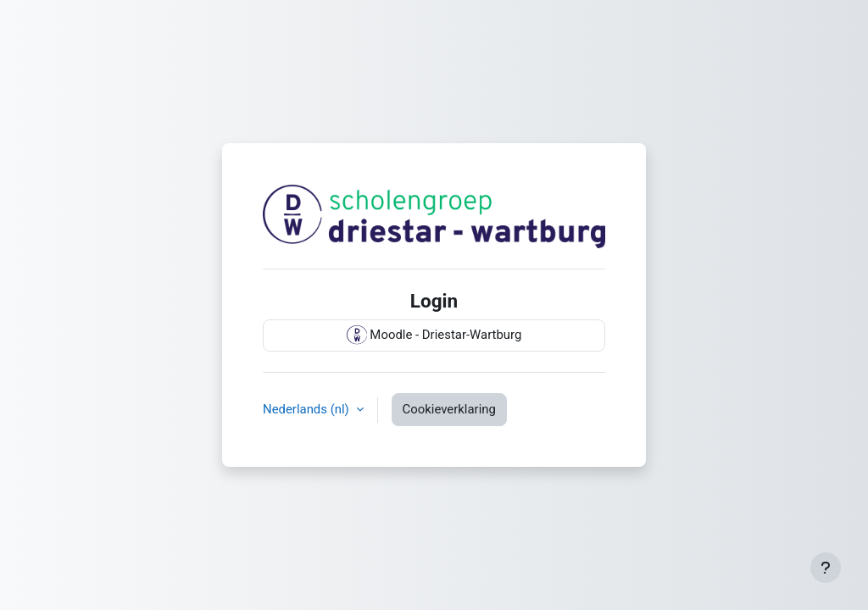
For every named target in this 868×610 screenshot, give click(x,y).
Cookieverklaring (449, 409)
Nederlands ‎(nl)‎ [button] (308, 409)
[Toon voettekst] (826, 568)
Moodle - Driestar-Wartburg (434, 335)
